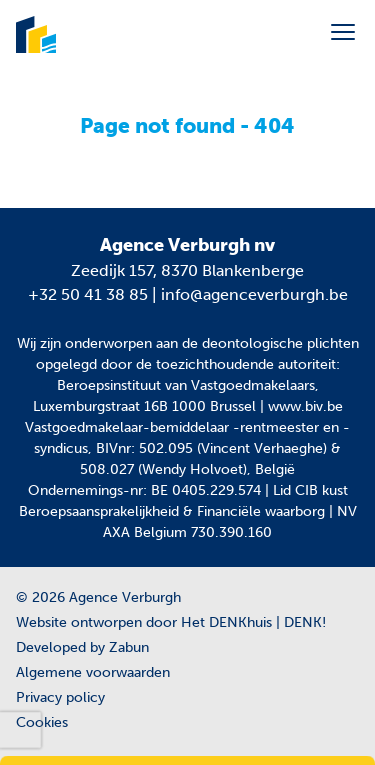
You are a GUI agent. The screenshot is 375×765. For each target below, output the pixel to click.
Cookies (42, 722)
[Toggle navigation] (343, 32)
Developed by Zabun (82, 647)
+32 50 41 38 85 (88, 294)
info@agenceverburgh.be (254, 294)
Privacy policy (60, 697)
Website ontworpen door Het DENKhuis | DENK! (171, 622)
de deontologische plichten (270, 343)
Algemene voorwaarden (93, 672)
